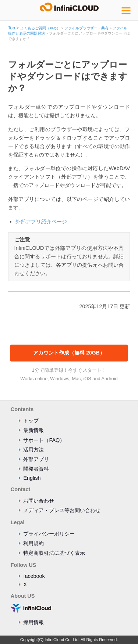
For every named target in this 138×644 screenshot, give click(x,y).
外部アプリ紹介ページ (41, 222)
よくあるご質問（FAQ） (40, 28)
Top (12, 28)
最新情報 (33, 430)
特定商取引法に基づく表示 (54, 553)
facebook (34, 576)
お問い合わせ (39, 501)
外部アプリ (36, 459)
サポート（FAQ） (44, 440)
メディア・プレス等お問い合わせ (62, 510)
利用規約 (33, 543)
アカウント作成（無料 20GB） (69, 353)
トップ (31, 421)
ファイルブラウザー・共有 (86, 28)
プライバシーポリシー (49, 534)
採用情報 (33, 622)
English (32, 478)
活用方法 (33, 450)
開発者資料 (36, 469)
